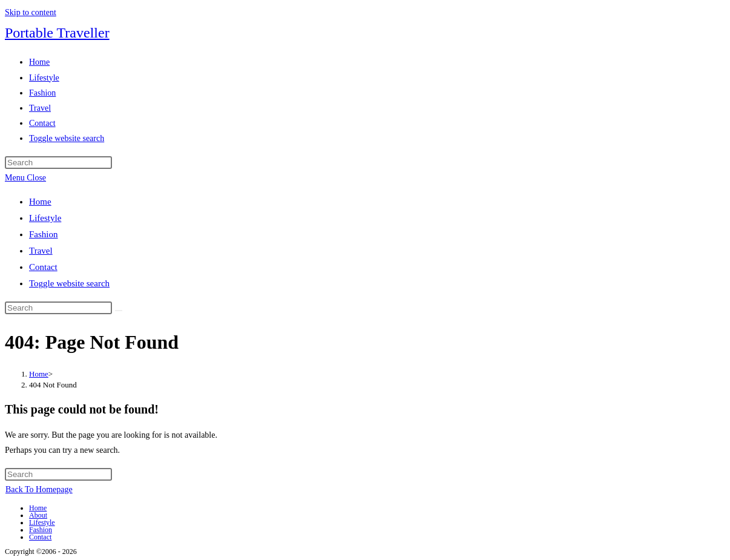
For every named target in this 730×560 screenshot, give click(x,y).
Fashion (44, 234)
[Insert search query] (58, 163)
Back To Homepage (39, 489)
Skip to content (31, 12)
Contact (43, 267)
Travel (41, 251)
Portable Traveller (57, 33)
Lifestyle (45, 218)
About (38, 515)
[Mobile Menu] (25, 178)
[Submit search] (119, 311)
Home (40, 202)
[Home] (39, 374)
